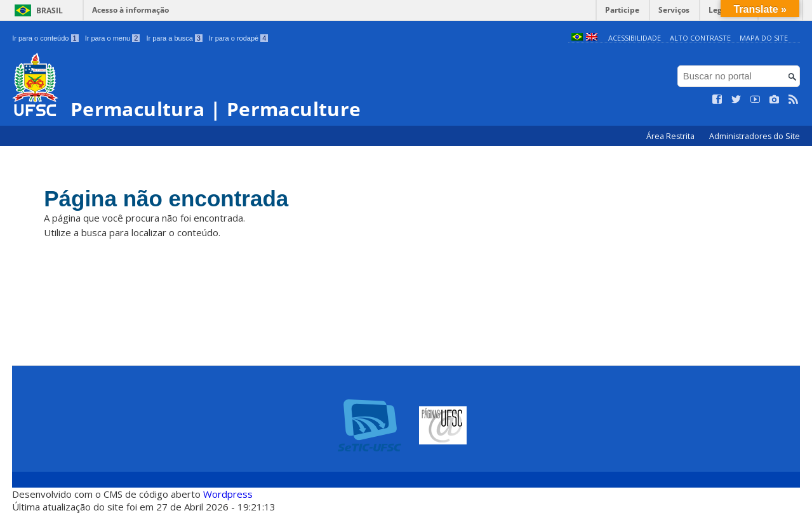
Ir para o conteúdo (45, 38)
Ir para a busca (174, 38)
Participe (622, 10)
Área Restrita (671, 136)
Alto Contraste (700, 38)
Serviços (674, 10)
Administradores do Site (755, 136)
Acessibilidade (635, 38)
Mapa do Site (764, 38)
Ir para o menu (113, 38)
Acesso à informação (130, 10)
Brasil (50, 10)
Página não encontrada (166, 198)
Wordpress (228, 494)
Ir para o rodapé (238, 38)
